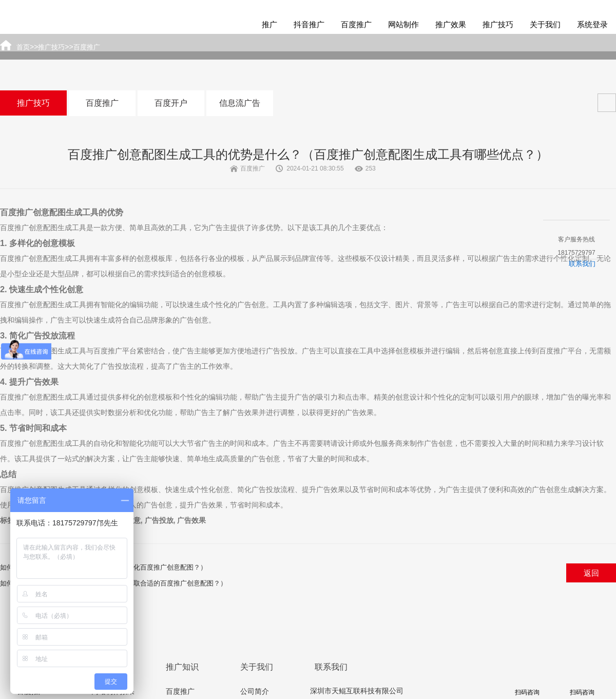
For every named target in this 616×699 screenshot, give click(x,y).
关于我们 (545, 24)
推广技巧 (498, 24)
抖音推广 (309, 24)
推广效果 (451, 24)
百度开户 (171, 103)
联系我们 (582, 264)
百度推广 (356, 24)
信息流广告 (240, 103)
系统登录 (592, 24)
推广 (269, 24)
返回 (591, 573)
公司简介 (255, 691)
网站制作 (403, 24)
